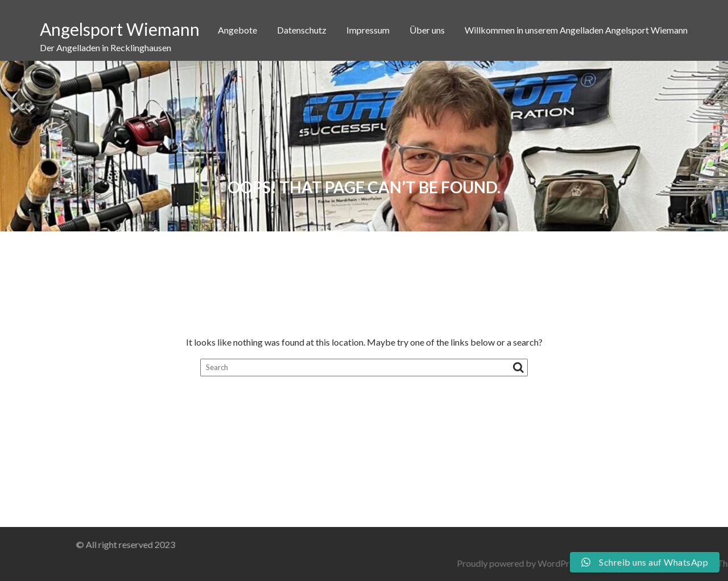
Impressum (368, 30)
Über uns (427, 30)
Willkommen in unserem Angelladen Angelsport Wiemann (576, 30)
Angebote (237, 30)
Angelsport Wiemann (120, 29)
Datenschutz (302, 30)
